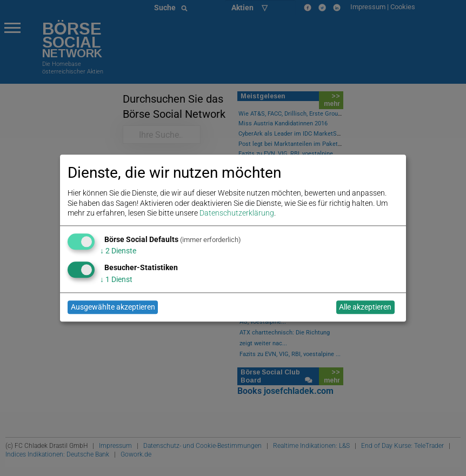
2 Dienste (118, 251)
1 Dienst (116, 279)
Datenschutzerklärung (237, 213)
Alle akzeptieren (365, 307)
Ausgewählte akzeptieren (113, 307)
